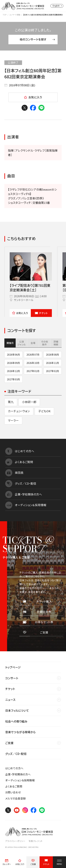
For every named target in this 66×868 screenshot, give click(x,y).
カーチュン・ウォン (19, 411)
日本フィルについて (17, 710)
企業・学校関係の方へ (18, 774)
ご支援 (9, 743)
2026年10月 (33, 363)
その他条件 (45, 343)
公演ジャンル (22, 343)
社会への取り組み (16, 721)
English (56, 6)
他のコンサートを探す (37, 39)
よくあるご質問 (14, 786)
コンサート (12, 678)
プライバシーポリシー (15, 841)
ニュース (10, 700)
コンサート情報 (15, 15)
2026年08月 (53, 354)
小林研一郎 (29, 402)
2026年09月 (13, 363)
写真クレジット (36, 841)
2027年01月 (33, 371)
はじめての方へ (14, 768)
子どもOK (44, 411)
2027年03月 (13, 379)
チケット (41, 313)
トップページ (13, 667)
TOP (5, 15)
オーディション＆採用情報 (20, 780)
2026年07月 (33, 354)
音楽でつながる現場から (20, 732)
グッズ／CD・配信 (16, 754)
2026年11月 (53, 363)
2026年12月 (13, 371)
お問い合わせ (13, 792)
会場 (33, 343)
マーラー (13, 420)
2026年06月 (13, 354)
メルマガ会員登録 (15, 798)
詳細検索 (56, 343)
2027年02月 (53, 371)
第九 (11, 402)
